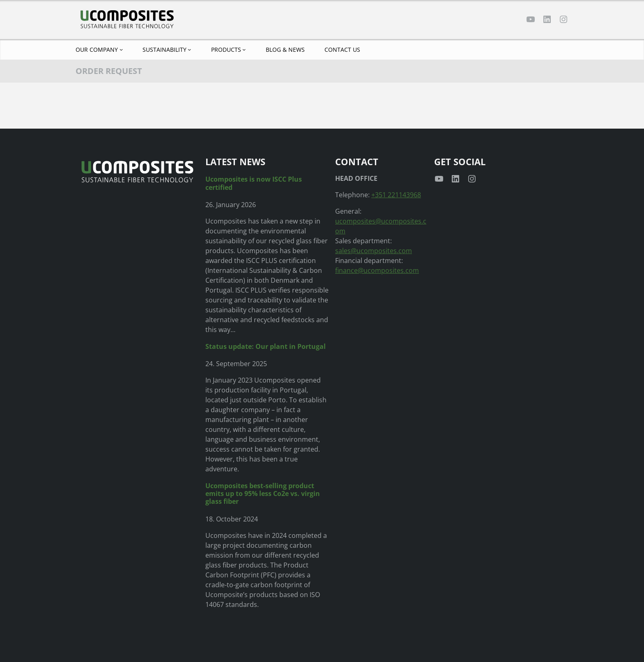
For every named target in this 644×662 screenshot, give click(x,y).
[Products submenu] (244, 49)
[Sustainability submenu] (189, 49)
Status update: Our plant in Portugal (266, 347)
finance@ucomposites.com (377, 270)
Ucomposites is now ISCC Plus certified (254, 183)
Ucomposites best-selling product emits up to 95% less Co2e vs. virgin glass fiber (263, 494)
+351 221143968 (396, 195)
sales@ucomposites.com (374, 251)
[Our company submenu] (121, 49)
